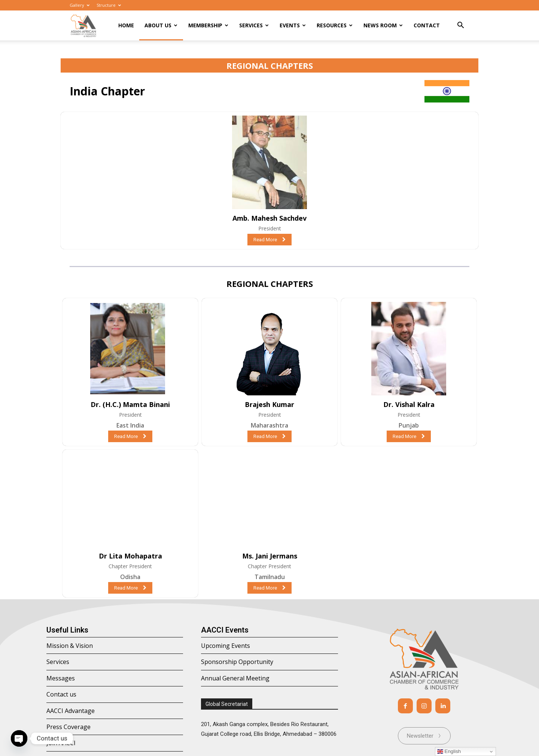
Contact (427, 25)
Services (254, 25)
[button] (460, 26)
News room (383, 25)
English (449, 752)
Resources (335, 25)
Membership (208, 25)
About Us (161, 25)
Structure (109, 5)
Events (293, 25)
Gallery (80, 5)
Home (126, 25)
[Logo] (83, 26)
